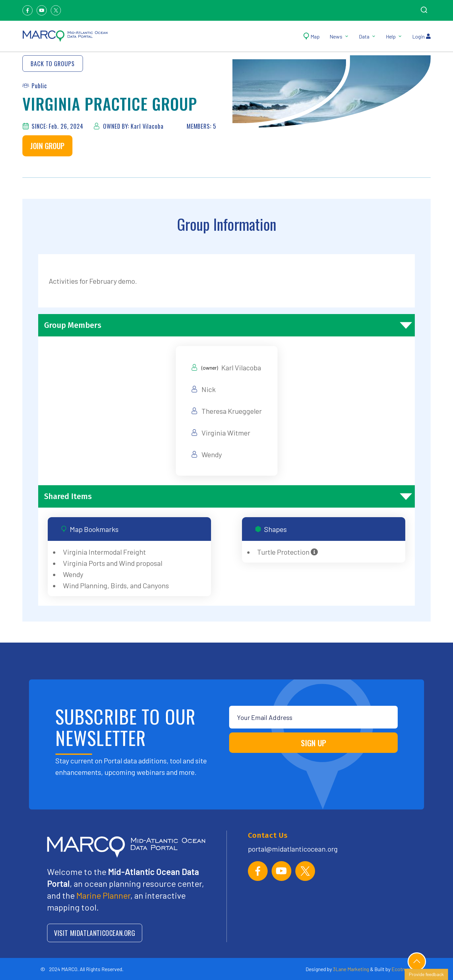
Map (312, 36)
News (339, 36)
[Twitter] (56, 10)
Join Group (47, 146)
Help (394, 36)
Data (367, 36)
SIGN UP (314, 743)
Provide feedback (426, 974)
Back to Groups (53, 64)
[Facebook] (27, 10)
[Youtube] (42, 10)
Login (421, 36)
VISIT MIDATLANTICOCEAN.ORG (95, 933)
